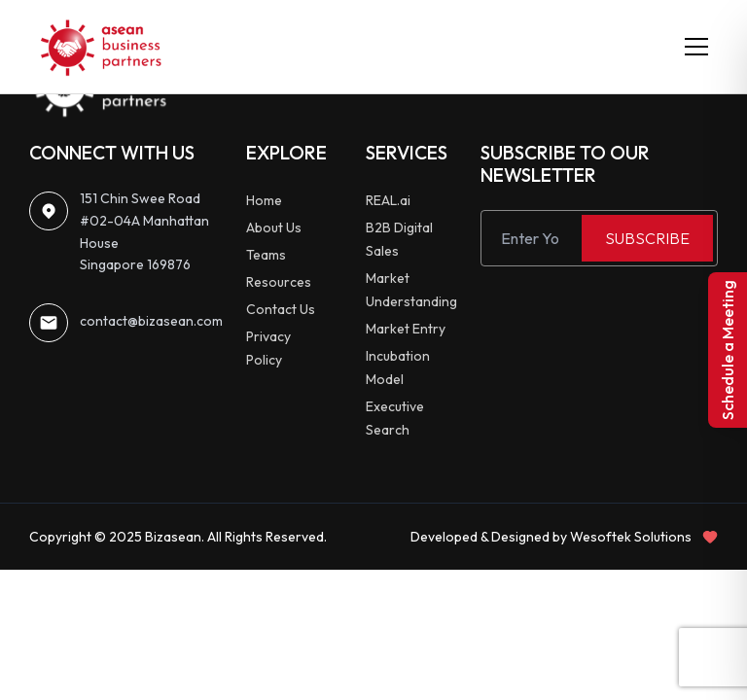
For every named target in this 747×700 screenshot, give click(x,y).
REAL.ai (388, 200)
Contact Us (281, 309)
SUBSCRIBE (647, 238)
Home (264, 200)
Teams (266, 255)
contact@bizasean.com (151, 321)
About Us (274, 227)
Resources (279, 282)
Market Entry (406, 329)
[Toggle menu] (696, 47)
